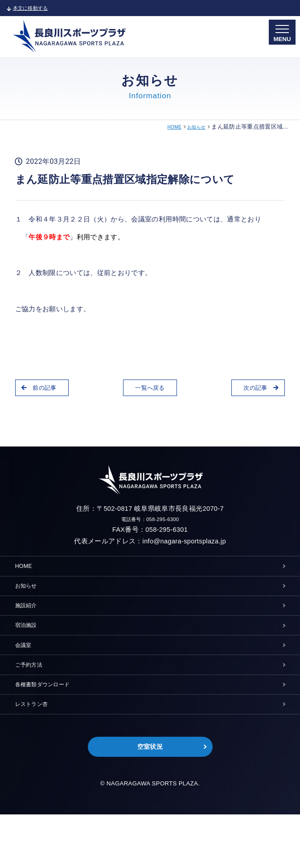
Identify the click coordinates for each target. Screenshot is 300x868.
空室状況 (150, 797)
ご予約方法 (33, 698)
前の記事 (46, 390)
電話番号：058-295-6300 (150, 521)
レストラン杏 (37, 749)
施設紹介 (30, 622)
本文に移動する (35, 8)
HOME (167, 127)
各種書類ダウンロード (51, 724)
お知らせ (194, 127)
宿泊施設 (30, 648)
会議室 (26, 673)
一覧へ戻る (150, 390)
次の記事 (254, 390)
